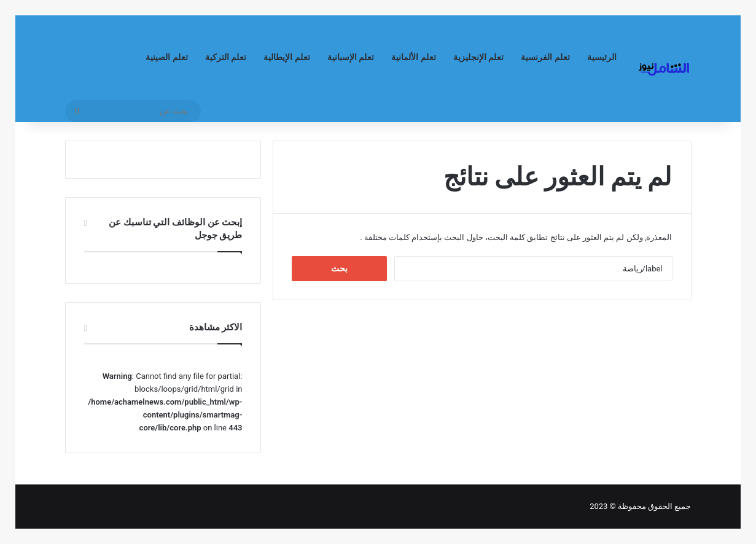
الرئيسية (602, 57)
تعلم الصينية (167, 57)
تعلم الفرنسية (545, 57)
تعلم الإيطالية (287, 57)
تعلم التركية (226, 57)
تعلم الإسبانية (351, 57)
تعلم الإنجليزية (479, 57)
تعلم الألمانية (414, 57)
